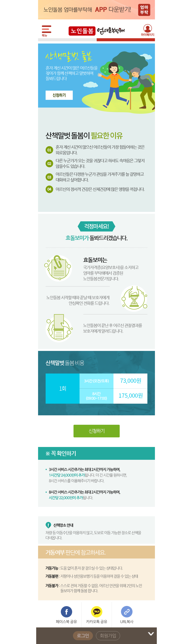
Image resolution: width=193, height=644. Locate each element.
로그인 (83, 636)
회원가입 (108, 636)
